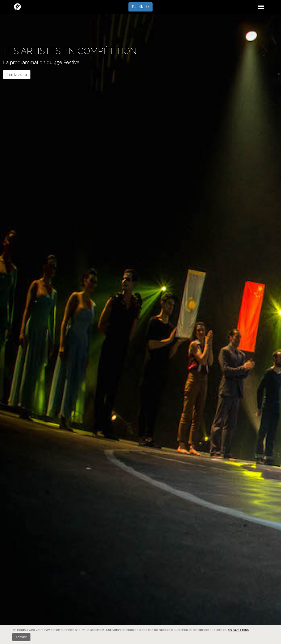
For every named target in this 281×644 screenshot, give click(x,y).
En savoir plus (238, 630)
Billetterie (140, 7)
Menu (260, 4)
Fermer (21, 637)
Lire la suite (17, 75)
